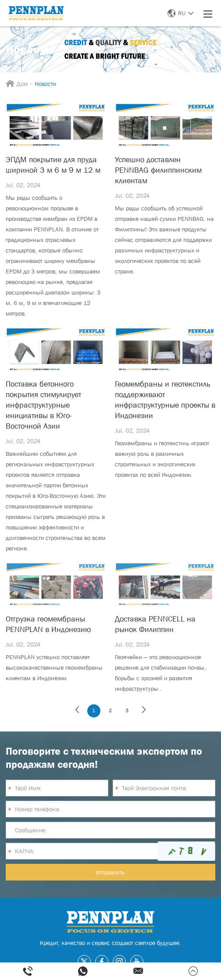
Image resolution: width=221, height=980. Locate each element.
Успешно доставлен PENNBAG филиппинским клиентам (158, 170)
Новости (45, 84)
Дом (22, 84)
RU (180, 13)
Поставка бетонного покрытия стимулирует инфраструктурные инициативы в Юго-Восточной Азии (43, 405)
